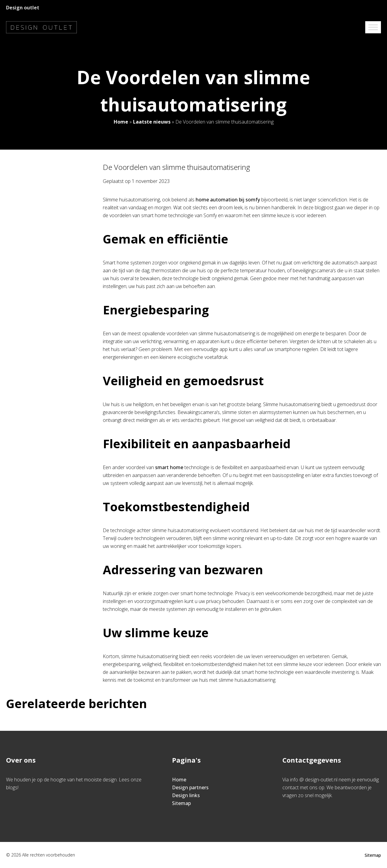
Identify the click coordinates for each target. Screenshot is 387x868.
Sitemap (181, 803)
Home (121, 122)
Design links (186, 795)
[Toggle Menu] (373, 27)
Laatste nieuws (152, 122)
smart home (169, 467)
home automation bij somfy (228, 200)
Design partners (190, 787)
